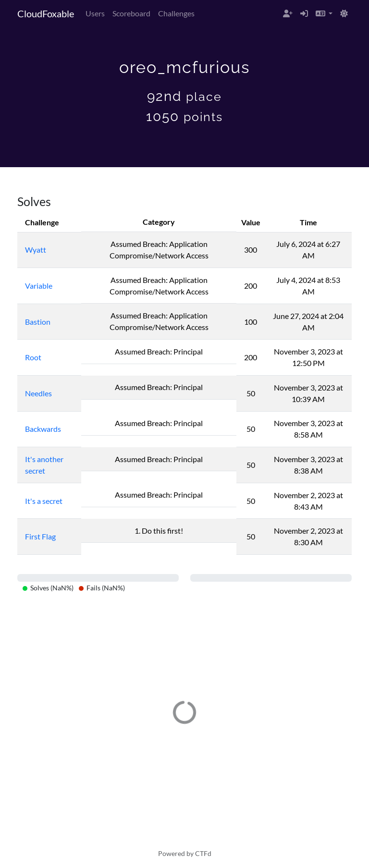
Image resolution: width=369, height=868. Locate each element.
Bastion (38, 322)
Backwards (43, 429)
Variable (39, 286)
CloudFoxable (46, 13)
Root (33, 357)
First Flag (40, 536)
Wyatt (36, 250)
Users (95, 13)
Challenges (176, 13)
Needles (38, 393)
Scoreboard (131, 13)
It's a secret (44, 501)
